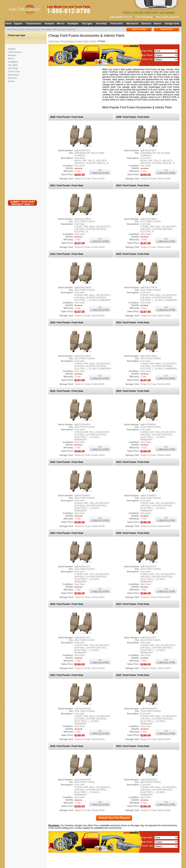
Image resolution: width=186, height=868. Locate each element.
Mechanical (132, 24)
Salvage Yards (172, 24)
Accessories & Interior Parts (75, 41)
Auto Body (101, 24)
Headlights (73, 24)
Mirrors (61, 24)
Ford (94, 41)
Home (9, 24)
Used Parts (54, 41)
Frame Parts (117, 24)
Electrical (146, 24)
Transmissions (33, 24)
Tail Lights (87, 24)
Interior (157, 24)
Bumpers (50, 24)
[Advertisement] (22, 141)
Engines (18, 24)
